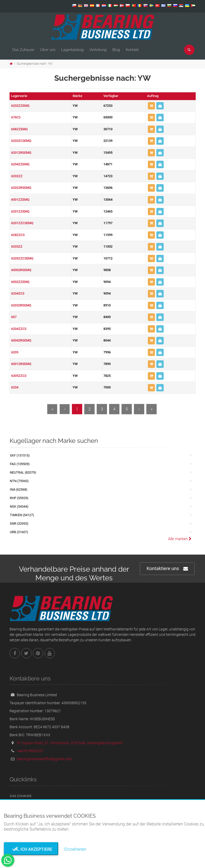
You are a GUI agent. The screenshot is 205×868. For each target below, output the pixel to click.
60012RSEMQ (21, 364)
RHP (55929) (19, 498)
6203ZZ (17, 246)
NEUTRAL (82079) (23, 472)
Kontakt (132, 50)
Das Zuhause (23, 50)
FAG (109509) (20, 464)
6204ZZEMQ (20, 164)
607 (14, 317)
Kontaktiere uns (167, 569)
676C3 (16, 117)
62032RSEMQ (21, 305)
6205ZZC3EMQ (22, 258)
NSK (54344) (19, 506)
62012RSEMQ (21, 153)
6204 (15, 387)
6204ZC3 (18, 293)
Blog (116, 50)
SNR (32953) (19, 524)
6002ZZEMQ (20, 282)
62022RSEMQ (21, 188)
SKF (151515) (20, 455)
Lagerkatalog (73, 50)
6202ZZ (17, 176)
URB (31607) (19, 532)
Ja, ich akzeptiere (31, 849)
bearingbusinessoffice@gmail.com (44, 759)
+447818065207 (30, 751)
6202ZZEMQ (20, 106)
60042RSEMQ (21, 340)
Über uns (48, 50)
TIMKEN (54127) (22, 515)
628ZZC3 (18, 235)
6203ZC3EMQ (21, 141)
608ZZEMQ (19, 129)
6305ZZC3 (19, 376)
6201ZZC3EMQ (22, 223)
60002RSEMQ (21, 270)
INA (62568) (19, 489)
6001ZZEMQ (20, 200)
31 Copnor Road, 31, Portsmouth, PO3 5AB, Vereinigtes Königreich (70, 743)
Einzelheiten (75, 849)
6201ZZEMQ (20, 211)
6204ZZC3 (19, 329)
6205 (15, 352)
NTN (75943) (19, 481)
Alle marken (180, 539)
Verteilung (98, 50)
